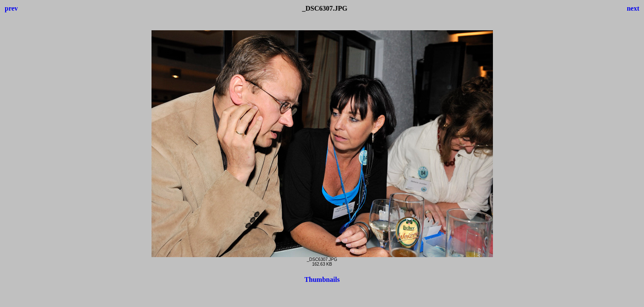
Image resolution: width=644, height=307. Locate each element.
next (633, 8)
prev (11, 8)
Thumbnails (322, 279)
